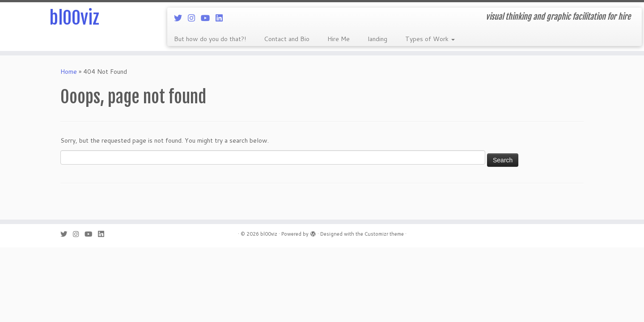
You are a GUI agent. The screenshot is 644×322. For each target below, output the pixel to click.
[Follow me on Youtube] (208, 18)
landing (377, 39)
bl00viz (74, 18)
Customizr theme (384, 234)
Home (69, 72)
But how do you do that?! (210, 39)
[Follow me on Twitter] (181, 18)
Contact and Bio (287, 39)
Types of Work (430, 39)
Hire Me (339, 39)
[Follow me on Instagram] (194, 18)
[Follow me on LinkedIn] (222, 18)
